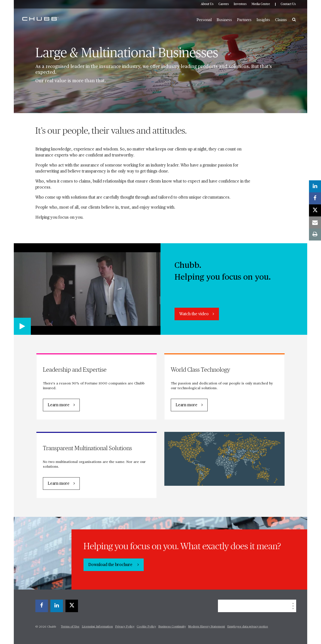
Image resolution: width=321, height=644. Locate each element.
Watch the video (194, 314)
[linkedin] (57, 606)
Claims (281, 20)
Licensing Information (97, 627)
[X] (72, 606)
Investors (240, 4)
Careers (224, 4)
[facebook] (42, 606)
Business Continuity (172, 627)
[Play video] (22, 326)
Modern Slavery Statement (207, 627)
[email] (315, 222)
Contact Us (288, 4)
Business (224, 20)
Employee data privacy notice (248, 627)
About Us (207, 4)
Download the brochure (111, 565)
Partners (244, 20)
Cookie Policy (146, 627)
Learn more (59, 405)
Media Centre (261, 4)
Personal (204, 20)
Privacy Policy (125, 627)
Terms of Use (70, 627)
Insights (263, 20)
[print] (315, 234)
